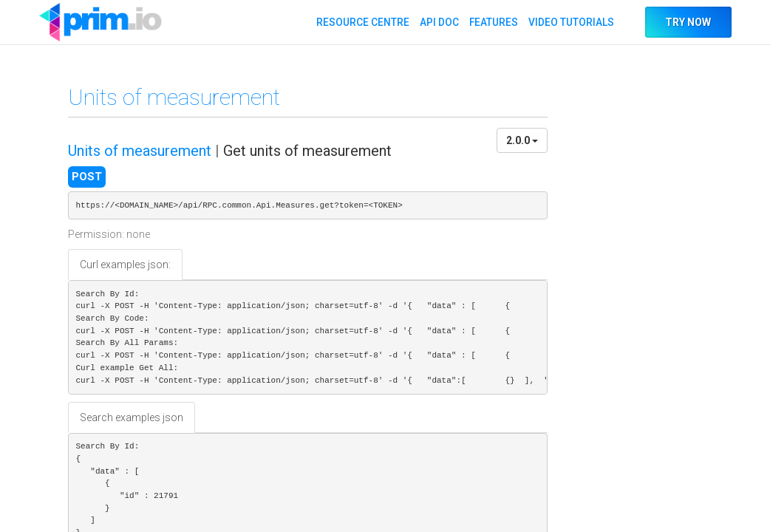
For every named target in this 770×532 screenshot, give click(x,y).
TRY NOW (688, 22)
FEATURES (493, 22)
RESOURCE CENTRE (361, 22)
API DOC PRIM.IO (100, 22)
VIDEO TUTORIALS (570, 22)
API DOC (438, 22)
